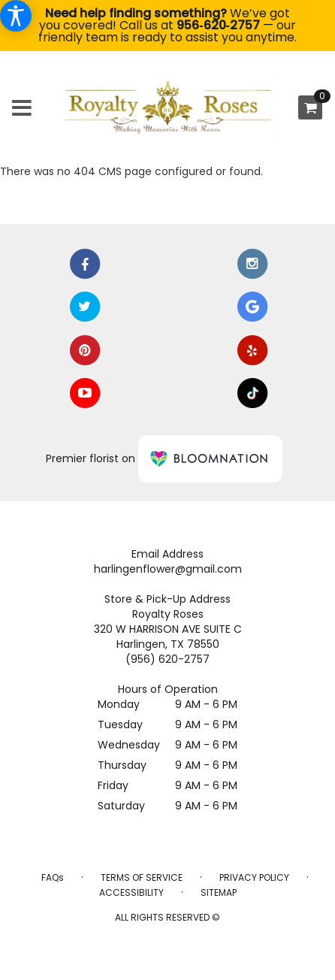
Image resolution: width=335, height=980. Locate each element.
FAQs (53, 877)
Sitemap (219, 892)
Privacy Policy (254, 877)
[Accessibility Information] (16, 16)
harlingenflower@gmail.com (168, 569)
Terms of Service (142, 877)
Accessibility (131, 892)
